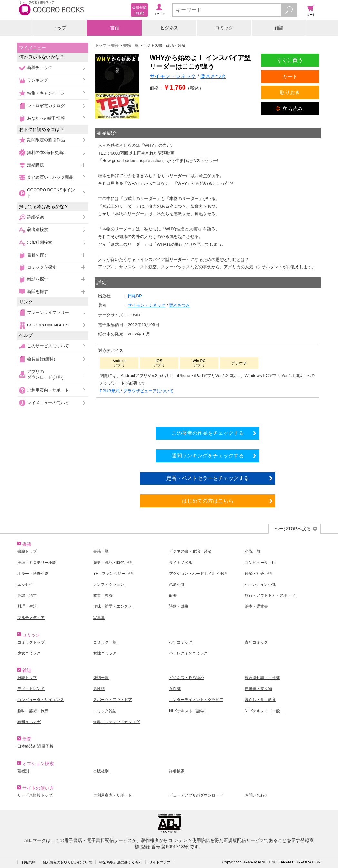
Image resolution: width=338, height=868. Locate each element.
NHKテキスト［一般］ (264, 711)
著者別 (23, 771)
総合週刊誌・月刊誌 (262, 678)
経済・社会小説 (258, 574)
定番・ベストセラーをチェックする (208, 478)
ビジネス (169, 28)
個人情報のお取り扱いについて (67, 862)
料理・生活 (27, 606)
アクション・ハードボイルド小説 (198, 574)
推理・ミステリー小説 (37, 563)
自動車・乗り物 (258, 689)
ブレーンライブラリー (48, 312)
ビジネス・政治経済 (186, 678)
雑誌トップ (27, 678)
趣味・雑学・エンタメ (113, 606)
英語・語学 (27, 595)
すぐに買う (290, 60)
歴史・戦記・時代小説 (113, 563)
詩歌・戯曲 (179, 606)
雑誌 (279, 28)
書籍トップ (27, 551)
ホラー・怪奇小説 (33, 574)
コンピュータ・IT (260, 563)
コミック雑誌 (105, 711)
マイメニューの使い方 (48, 403)
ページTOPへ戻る (293, 529)
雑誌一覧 (101, 678)
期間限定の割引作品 (46, 140)
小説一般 (253, 551)
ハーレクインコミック (188, 653)
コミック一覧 (105, 642)
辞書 (173, 595)
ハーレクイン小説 (260, 584)
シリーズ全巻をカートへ (208, 410)
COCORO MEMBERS (48, 325)
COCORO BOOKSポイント (51, 193)
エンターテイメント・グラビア (196, 700)
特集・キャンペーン (46, 93)
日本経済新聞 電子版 (35, 746)
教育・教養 (103, 595)
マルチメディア (31, 618)
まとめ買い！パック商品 (50, 177)
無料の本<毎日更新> (46, 152)
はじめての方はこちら (208, 501)
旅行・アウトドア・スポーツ (270, 595)
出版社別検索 (40, 242)
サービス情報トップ (35, 795)
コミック (224, 28)
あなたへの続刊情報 (46, 118)
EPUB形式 (110, 391)
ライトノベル (181, 563)
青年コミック (256, 642)
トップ (60, 28)
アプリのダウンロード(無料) (45, 374)
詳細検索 (35, 217)
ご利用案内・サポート (48, 390)
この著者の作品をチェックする (208, 433)
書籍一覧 (101, 551)
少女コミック (29, 653)
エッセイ (25, 584)
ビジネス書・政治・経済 (190, 551)
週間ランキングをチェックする (208, 455)
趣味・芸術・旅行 (33, 711)
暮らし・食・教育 (260, 700)
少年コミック (181, 642)
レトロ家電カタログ (46, 106)
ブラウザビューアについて (148, 391)
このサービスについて (48, 346)
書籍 (114, 28)
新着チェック (40, 68)
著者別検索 (38, 229)
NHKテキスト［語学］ (189, 711)
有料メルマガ (29, 722)
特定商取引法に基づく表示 (121, 862)
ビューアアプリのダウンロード (196, 795)
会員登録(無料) (41, 359)
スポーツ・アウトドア (113, 700)
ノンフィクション (109, 584)
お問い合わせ (256, 795)
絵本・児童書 (256, 606)
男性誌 (99, 689)
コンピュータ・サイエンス (41, 700)
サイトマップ (160, 862)
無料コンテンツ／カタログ (116, 722)
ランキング (38, 80)
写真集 (99, 618)
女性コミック (105, 653)
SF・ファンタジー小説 (113, 574)
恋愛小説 (177, 584)
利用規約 (28, 862)
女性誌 (175, 689)
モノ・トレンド (31, 689)
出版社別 (101, 771)
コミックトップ (31, 642)
